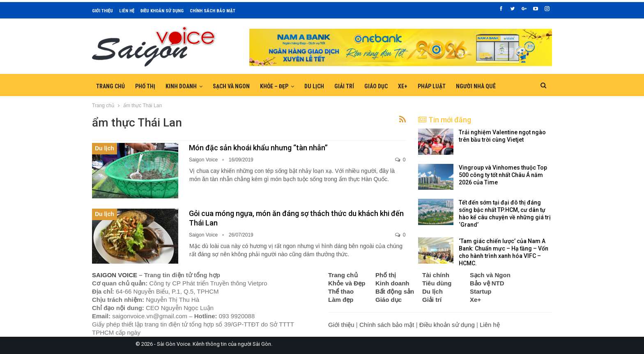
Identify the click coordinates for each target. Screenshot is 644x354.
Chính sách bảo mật (213, 11)
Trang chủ (110, 86)
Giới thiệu (102, 11)
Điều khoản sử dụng (162, 11)
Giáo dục (376, 86)
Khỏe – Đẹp (274, 86)
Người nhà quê (476, 86)
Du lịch (314, 86)
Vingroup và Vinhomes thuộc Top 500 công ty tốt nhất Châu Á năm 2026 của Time (503, 175)
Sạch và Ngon (231, 86)
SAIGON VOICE (115, 275)
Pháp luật (432, 86)
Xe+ (403, 86)
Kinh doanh (181, 86)
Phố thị (145, 86)
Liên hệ (127, 11)
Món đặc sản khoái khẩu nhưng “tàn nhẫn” (258, 148)
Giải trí (344, 86)
